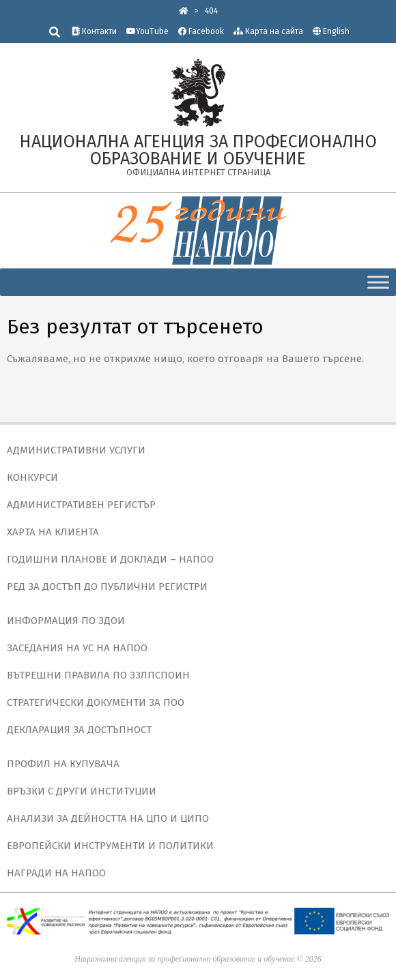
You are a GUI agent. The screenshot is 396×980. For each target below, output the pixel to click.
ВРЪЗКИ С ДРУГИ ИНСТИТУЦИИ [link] (82, 791)
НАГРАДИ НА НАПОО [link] (56, 873)
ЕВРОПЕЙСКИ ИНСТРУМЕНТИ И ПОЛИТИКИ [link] (110, 846)
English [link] (336, 31)
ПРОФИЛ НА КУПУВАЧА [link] (63, 764)
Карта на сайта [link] (268, 31)
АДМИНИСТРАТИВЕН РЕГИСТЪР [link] (81, 505)
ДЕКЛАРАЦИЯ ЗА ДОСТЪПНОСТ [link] (79, 730)
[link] (184, 11)
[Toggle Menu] (378, 282)
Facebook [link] (201, 31)
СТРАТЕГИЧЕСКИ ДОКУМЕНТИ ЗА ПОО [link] (96, 702)
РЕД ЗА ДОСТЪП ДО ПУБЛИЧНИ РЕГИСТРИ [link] (107, 586)
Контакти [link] (94, 31)
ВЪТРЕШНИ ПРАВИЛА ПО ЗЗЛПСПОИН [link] (98, 675)
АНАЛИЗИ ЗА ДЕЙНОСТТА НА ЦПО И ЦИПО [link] (108, 818)
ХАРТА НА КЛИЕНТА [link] (53, 532)
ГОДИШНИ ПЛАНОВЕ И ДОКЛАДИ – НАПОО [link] (110, 559)
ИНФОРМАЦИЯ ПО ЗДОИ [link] (66, 621)
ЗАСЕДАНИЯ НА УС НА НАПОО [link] (77, 648)
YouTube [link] (147, 31)
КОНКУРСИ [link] (32, 477)
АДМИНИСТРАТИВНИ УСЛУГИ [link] (76, 450)
